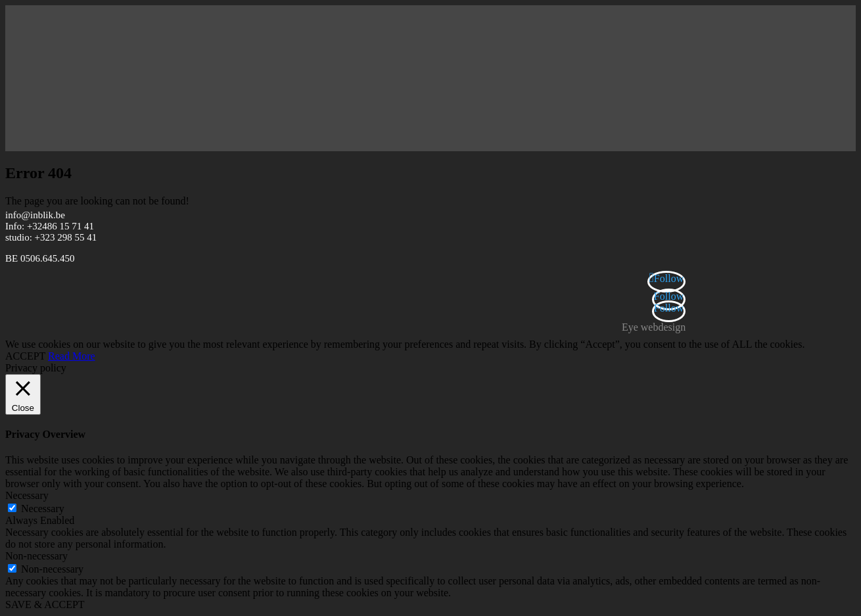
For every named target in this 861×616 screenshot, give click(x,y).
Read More (72, 356)
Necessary (43, 509)
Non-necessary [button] (36, 556)
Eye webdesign (654, 327)
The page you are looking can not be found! (97, 201)
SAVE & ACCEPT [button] (45, 604)
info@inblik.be (35, 215)
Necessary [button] (27, 495)
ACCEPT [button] (25, 356)
